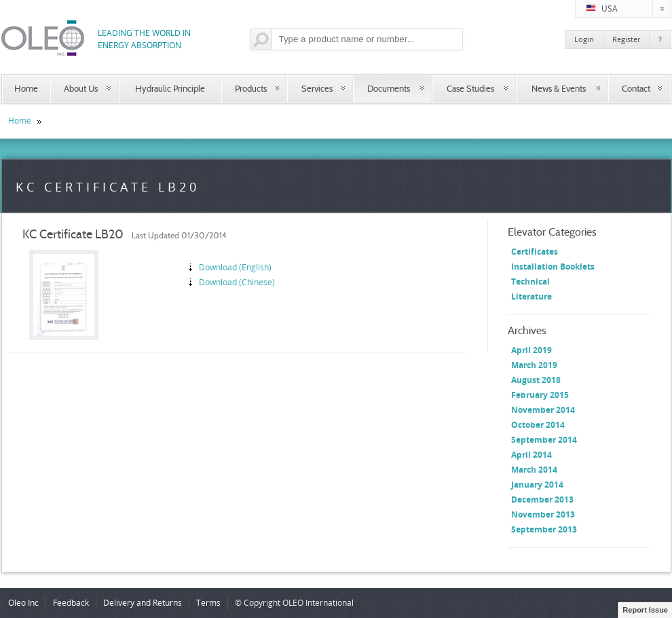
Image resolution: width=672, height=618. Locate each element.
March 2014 (534, 470)
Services (317, 88)
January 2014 (537, 485)
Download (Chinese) (237, 282)
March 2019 (534, 365)
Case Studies (470, 88)
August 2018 (536, 380)
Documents (389, 88)
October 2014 (538, 425)
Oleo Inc (23, 603)
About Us (81, 88)
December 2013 (542, 499)
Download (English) (235, 267)
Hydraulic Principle (170, 88)
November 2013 (543, 514)
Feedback (71, 603)
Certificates (535, 252)
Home (26, 88)
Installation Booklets (553, 267)
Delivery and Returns (143, 603)
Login (584, 39)
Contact (636, 88)
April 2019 (531, 350)
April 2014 (531, 455)
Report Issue (645, 610)
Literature (531, 296)
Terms (208, 603)
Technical (530, 281)
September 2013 (544, 529)
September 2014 (544, 440)
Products (251, 88)
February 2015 (540, 395)
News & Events (559, 88)
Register (626, 39)
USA (629, 9)
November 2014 (543, 410)
